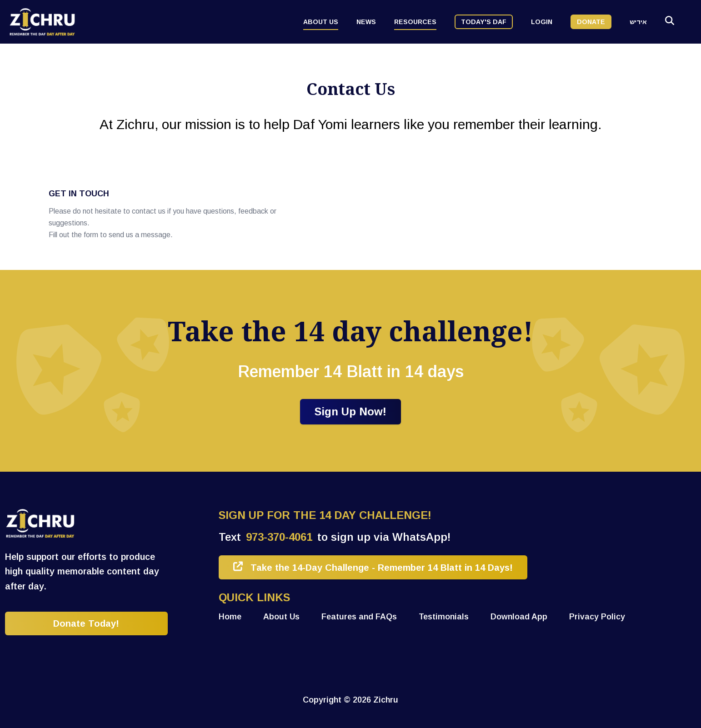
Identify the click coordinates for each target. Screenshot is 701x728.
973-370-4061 (279, 537)
